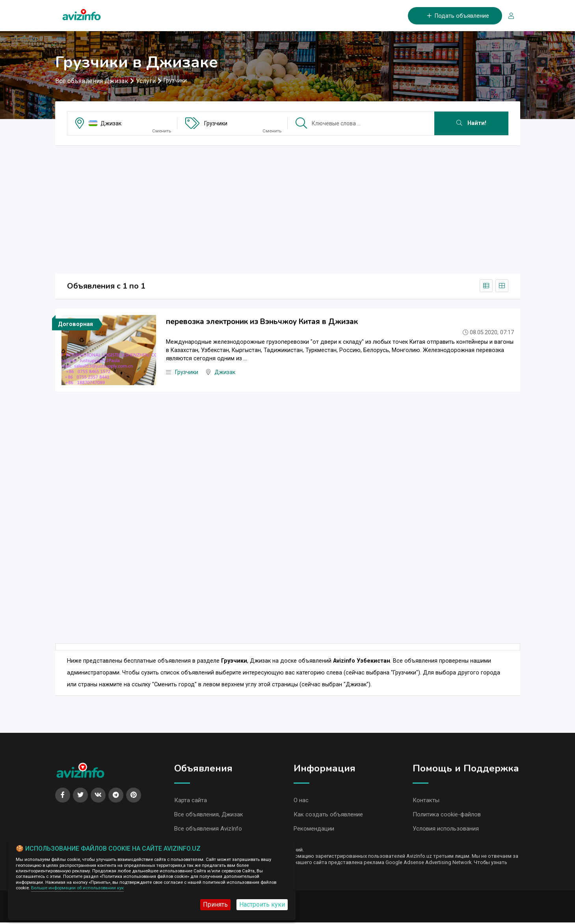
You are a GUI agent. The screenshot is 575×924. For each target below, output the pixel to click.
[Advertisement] (288, 207)
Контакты (426, 801)
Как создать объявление (328, 816)
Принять (215, 904)
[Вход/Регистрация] (508, 16)
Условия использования (446, 830)
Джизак (111, 124)
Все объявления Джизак (92, 81)
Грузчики (216, 124)
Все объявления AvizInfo (208, 830)
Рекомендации (314, 830)
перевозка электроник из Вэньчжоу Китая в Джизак (262, 322)
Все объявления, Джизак (209, 816)
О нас (301, 801)
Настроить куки (262, 904)
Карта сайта (191, 801)
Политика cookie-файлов (447, 816)
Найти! (471, 124)
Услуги (146, 81)
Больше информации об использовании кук (77, 888)
